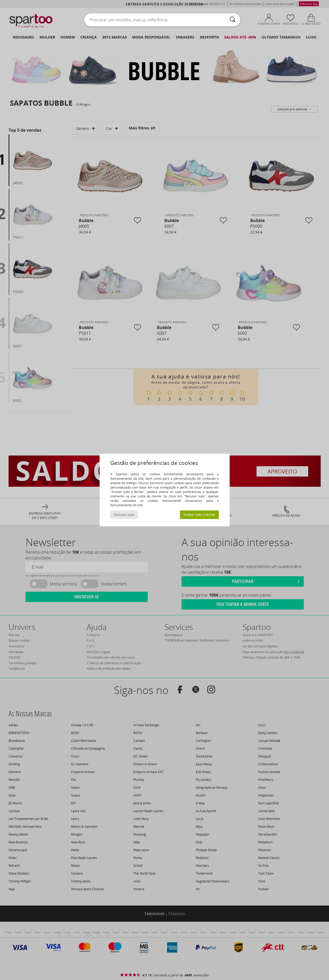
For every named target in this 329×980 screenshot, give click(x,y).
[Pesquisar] (233, 20)
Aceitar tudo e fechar (199, 515)
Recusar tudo (124, 515)
